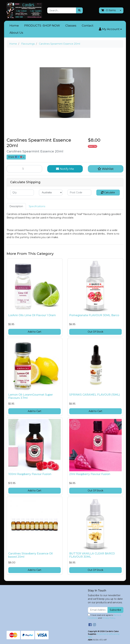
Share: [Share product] (15, 157)
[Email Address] (98, 610)
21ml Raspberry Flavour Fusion (90, 474)
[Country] (51, 193)
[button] (110, 29)
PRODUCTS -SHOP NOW (42, 26)
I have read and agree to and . (104, 616)
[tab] (16, 206)
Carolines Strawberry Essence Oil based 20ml (30, 555)
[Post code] (79, 193)
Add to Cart (35, 332)
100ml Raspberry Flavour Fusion (30, 474)
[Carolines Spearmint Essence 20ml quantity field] (24, 169)
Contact (88, 26)
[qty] (22, 193)
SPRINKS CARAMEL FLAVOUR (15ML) (95, 395)
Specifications (37, 206)
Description (16, 206)
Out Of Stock (95, 332)
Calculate (108, 192)
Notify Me (65, 169)
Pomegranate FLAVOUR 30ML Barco (94, 315)
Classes (71, 26)
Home (14, 26)
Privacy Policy (109, 618)
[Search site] (79, 10)
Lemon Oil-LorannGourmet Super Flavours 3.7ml (31, 396)
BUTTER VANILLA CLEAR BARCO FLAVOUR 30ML (92, 555)
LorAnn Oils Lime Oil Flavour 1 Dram (32, 315)
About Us (16, 33)
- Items (108, 10)
